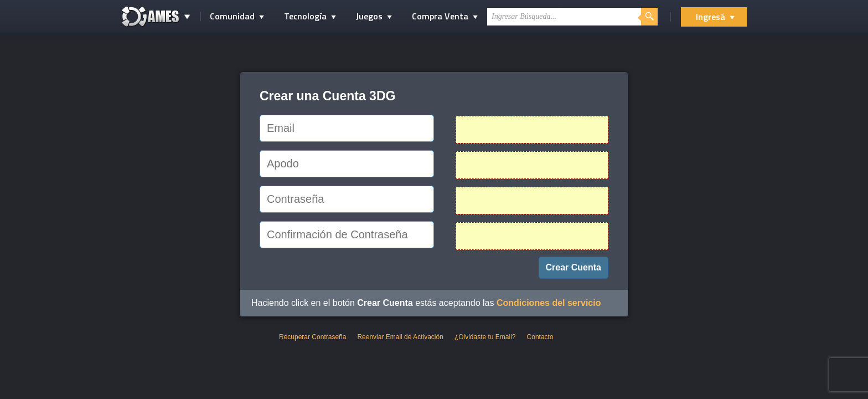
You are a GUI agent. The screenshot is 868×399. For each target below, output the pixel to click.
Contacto (540, 337)
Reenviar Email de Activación (400, 337)
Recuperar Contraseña (312, 337)
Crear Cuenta (573, 267)
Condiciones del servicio (549, 303)
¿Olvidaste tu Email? (485, 337)
